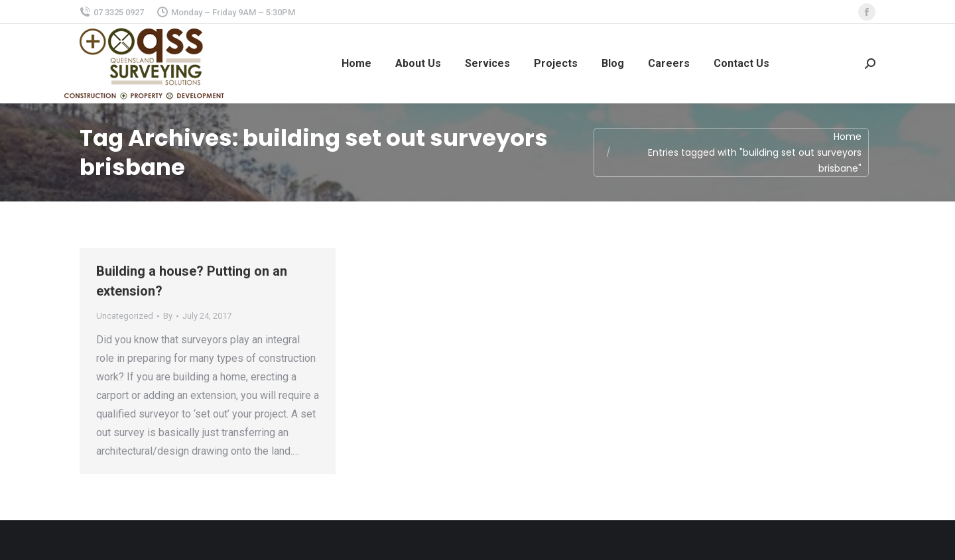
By (168, 316)
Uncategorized (125, 316)
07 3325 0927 (112, 12)
